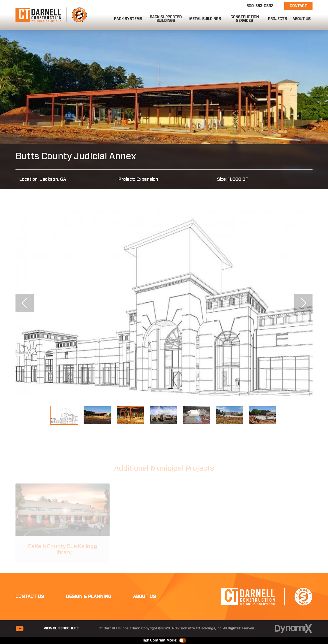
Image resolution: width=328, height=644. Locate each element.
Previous (25, 303)
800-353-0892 (260, 6)
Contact (298, 6)
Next (303, 303)
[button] (128, 19)
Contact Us (30, 597)
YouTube (20, 629)
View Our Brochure (61, 628)
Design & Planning (88, 597)
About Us (144, 597)
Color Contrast (183, 640)
